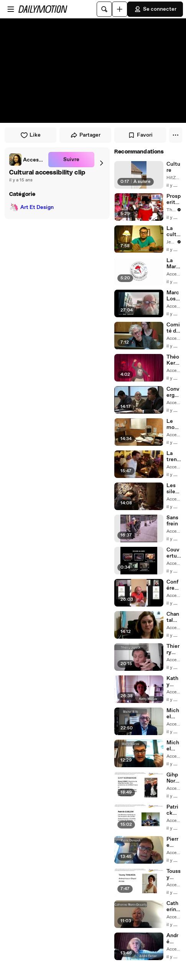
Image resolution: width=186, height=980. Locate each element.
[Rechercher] (104, 9)
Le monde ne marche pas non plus (174, 424)
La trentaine (173, 457)
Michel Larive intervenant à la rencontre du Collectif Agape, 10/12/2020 (174, 746)
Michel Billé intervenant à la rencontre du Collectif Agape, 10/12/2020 (174, 714)
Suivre (71, 160)
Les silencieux (173, 489)
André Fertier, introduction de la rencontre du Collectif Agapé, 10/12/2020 (174, 939)
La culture (173, 232)
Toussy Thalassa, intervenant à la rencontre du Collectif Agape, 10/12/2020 (174, 874)
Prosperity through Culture (174, 199)
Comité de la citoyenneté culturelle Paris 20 (174, 328)
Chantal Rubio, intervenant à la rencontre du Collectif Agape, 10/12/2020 (174, 617)
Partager (85, 135)
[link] (27, 160)
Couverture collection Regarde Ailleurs (174, 553)
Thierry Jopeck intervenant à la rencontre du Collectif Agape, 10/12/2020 (174, 649)
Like (30, 135)
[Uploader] (120, 9)
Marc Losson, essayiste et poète (174, 296)
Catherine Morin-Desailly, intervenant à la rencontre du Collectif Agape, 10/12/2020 (174, 907)
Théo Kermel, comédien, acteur (174, 360)
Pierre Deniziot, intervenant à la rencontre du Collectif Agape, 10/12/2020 (174, 842)
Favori (140, 135)
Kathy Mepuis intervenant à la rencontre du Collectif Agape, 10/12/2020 (174, 682)
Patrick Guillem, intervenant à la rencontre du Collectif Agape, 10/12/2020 (174, 810)
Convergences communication (174, 392)
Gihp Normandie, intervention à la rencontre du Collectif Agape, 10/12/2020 (174, 778)
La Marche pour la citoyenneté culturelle (174, 264)
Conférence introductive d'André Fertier (174, 585)
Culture (173, 167)
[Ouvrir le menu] (11, 9)
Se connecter (155, 9)
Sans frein (172, 521)
